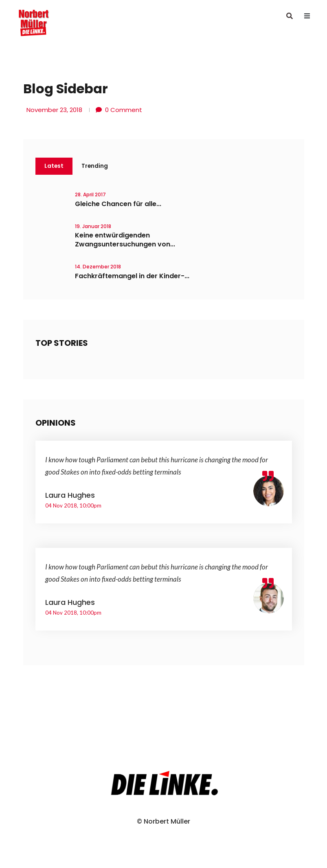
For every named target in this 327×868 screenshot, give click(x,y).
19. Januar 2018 (93, 227)
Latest (54, 166)
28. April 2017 (90, 195)
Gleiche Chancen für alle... (118, 204)
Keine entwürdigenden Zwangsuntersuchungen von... (125, 240)
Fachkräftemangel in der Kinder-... (132, 276)
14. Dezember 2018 (98, 267)
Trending (95, 166)
